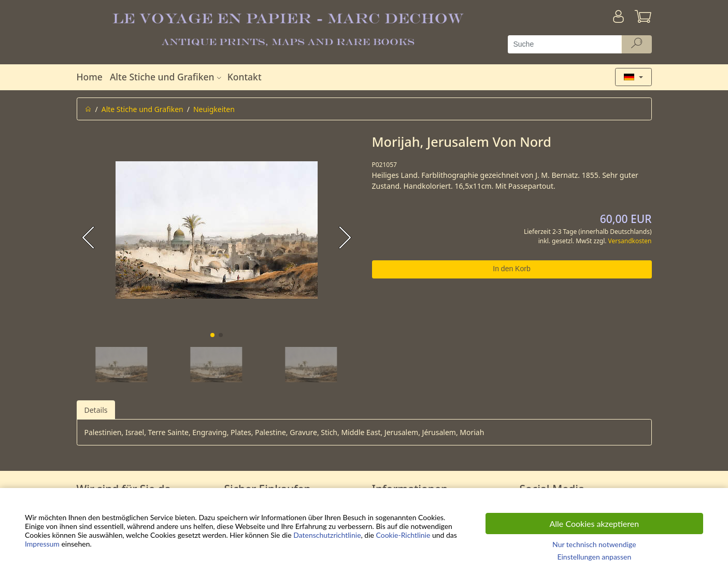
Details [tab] (96, 410)
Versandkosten (630, 241)
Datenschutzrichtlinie (327, 535)
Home (90, 77)
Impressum (42, 544)
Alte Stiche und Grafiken (167, 77)
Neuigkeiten (214, 109)
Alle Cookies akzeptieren (595, 524)
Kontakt (245, 77)
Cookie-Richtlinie (403, 535)
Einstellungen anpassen (594, 557)
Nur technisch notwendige (594, 544)
